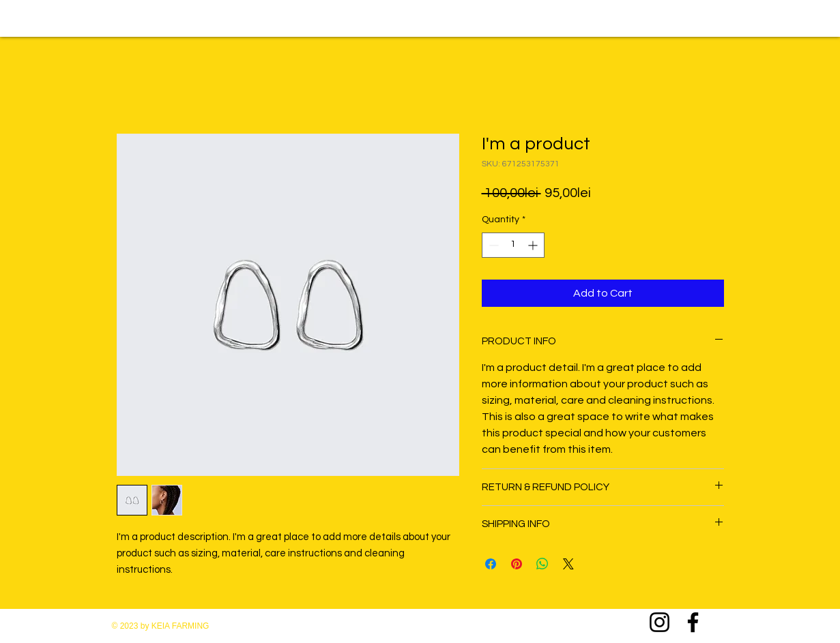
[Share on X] (568, 564)
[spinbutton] (513, 245)
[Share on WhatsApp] (542, 564)
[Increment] (534, 245)
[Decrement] (492, 245)
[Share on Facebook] (491, 564)
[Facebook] (693, 622)
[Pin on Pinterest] (517, 564)
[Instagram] (660, 622)
